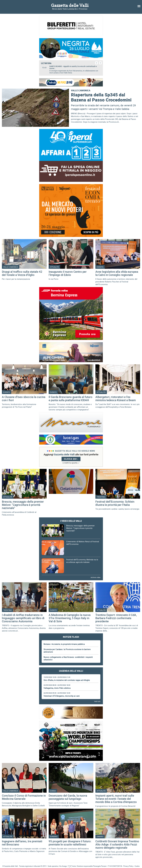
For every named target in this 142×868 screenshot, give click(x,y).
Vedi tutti (97, 701)
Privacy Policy (128, 866)
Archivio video (96, 577)
